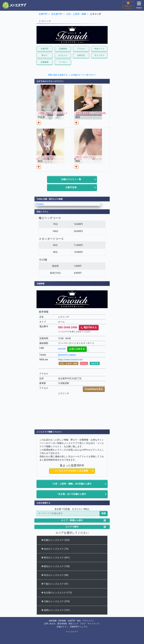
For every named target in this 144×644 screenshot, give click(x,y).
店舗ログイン (62, 627)
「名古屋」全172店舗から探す (71, 494)
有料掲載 (62, 621)
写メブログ (99, 55)
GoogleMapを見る (94, 389)
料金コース (99, 49)
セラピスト (63, 55)
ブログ (83, 624)
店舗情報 (63, 49)
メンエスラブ (73, 632)
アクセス (81, 49)
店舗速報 (45, 62)
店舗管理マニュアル (79, 627)
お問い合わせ (50, 624)
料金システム (42, 212)
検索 (104, 513)
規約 (79, 621)
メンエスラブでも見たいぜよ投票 (71, 471)
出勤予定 (81, 55)
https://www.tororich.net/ (71, 360)
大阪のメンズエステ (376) (56, 601)
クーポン (63, 62)
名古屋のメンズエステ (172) (57, 593)
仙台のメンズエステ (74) (55, 549)
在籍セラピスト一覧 (71, 179)
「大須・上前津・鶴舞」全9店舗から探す (71, 484)
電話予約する (89, 327)
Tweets (40, 204)
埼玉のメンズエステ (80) (55, 575)
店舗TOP (45, 49)
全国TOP (71, 621)
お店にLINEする (77, 349)
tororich (62, 349)
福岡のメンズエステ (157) (56, 610)
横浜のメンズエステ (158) (56, 566)
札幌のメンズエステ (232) (56, 540)
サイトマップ (93, 624)
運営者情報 (62, 624)
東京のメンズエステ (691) (56, 558)
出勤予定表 (71, 187)
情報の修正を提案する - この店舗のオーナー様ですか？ (72, 75)
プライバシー (88, 621)
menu (139, 6)
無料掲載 (53, 621)
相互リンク (73, 624)
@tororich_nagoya (67, 355)
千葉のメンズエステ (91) (55, 584)
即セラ (45, 55)
